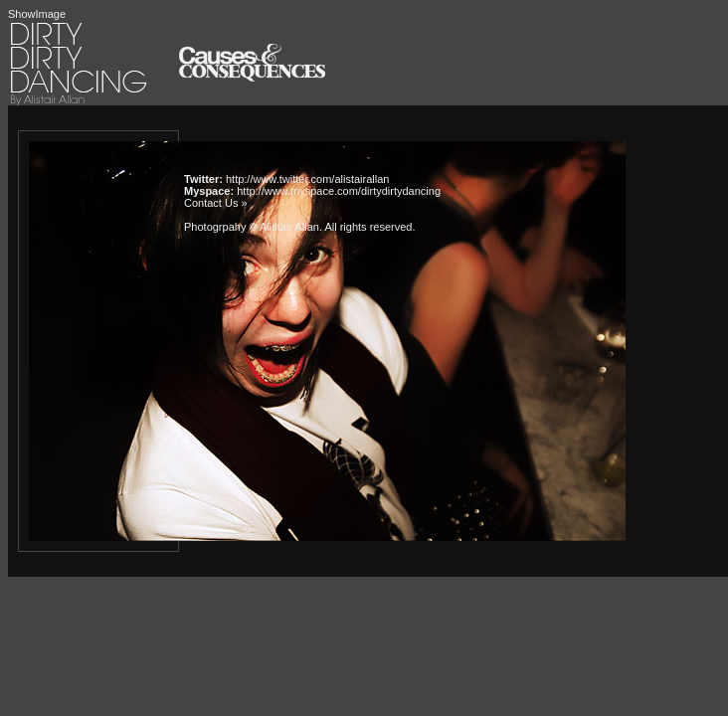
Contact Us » (216, 203)
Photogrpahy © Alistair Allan (252, 227)
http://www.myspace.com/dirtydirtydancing (339, 191)
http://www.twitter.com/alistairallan (307, 179)
